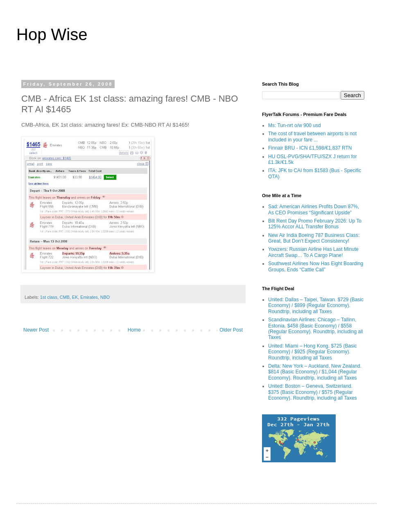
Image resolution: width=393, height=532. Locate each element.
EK (75, 297)
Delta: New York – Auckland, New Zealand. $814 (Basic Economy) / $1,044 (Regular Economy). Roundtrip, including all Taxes (315, 372)
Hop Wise (52, 34)
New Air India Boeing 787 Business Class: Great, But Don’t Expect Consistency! (314, 238)
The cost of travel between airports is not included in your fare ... (312, 136)
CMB (65, 297)
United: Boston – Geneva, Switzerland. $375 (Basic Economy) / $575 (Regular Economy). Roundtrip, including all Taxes (313, 392)
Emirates (89, 297)
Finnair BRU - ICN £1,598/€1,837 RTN (310, 148)
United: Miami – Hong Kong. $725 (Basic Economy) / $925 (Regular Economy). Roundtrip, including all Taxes (313, 352)
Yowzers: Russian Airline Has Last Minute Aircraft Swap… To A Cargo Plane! (313, 252)
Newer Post (36, 330)
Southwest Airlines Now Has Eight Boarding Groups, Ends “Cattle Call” (316, 266)
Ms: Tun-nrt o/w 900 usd (295, 125)
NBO (105, 297)
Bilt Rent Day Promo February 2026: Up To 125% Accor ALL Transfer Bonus (315, 224)
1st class (49, 297)
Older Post (231, 330)
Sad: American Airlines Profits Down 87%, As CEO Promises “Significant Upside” (314, 209)
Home (134, 330)
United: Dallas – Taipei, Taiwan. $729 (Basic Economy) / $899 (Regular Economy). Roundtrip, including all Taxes (316, 306)
